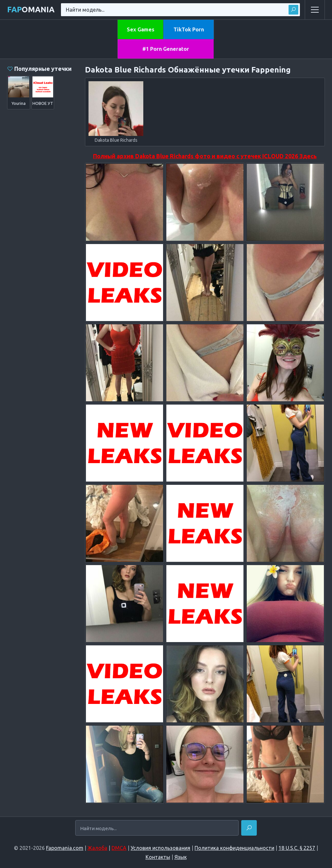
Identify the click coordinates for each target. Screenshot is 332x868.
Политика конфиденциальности (234, 848)
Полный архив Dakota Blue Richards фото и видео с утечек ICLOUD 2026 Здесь (205, 156)
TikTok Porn (189, 29)
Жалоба (97, 848)
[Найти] (249, 828)
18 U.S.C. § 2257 (297, 848)
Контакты (158, 857)
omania (31, 10)
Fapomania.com (65, 848)
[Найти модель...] (157, 828)
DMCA (119, 848)
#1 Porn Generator (166, 49)
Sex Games (141, 29)
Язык (181, 857)
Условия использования (160, 848)
